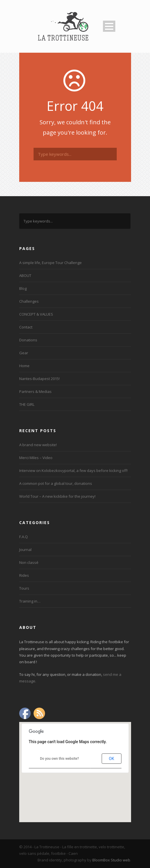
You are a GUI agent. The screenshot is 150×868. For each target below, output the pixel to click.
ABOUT (25, 275)
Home (24, 366)
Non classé (29, 562)
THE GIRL (27, 404)
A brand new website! (38, 445)
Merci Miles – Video (36, 458)
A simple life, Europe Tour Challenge (50, 263)
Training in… (30, 601)
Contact (26, 327)
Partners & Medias (35, 391)
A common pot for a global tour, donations (56, 483)
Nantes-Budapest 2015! (39, 379)
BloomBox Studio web (111, 860)
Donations (28, 340)
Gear (24, 353)
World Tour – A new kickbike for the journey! (57, 496)
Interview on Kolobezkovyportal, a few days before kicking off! (73, 471)
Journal (25, 550)
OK (112, 759)
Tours (24, 588)
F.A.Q (24, 537)
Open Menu (109, 26)
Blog (23, 288)
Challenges (29, 301)
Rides (24, 575)
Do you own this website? (60, 759)
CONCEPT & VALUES (36, 314)
